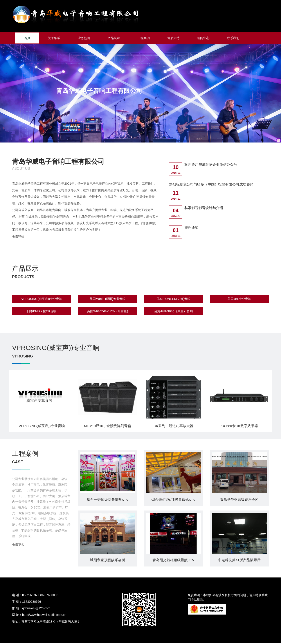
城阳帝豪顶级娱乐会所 (108, 561)
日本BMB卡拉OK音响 (42, 312)
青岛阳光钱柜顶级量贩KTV (173, 561)
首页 (27, 38)
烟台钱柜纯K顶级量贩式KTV (173, 500)
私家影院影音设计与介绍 (204, 208)
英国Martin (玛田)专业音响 (108, 299)
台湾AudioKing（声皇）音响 (173, 312)
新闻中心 (203, 38)
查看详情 (18, 237)
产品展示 (114, 38)
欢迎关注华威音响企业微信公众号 (211, 165)
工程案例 (144, 38)
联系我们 (233, 38)
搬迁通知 (191, 228)
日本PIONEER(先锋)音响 (173, 299)
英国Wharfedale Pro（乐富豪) (108, 312)
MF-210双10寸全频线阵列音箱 (108, 426)
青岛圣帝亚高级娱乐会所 (239, 500)
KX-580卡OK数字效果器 (239, 426)
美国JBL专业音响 (239, 299)
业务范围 (84, 38)
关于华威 (54, 38)
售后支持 (173, 38)
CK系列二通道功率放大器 (173, 426)
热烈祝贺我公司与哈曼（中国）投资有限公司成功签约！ (213, 184)
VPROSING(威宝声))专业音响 (42, 299)
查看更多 (18, 546)
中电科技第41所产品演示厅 (239, 561)
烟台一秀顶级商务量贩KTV (107, 500)
